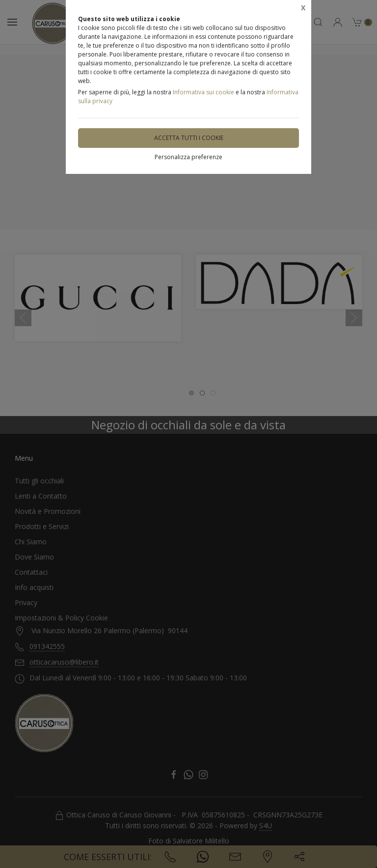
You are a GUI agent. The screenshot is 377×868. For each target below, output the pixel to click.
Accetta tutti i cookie (189, 138)
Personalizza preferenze (188, 157)
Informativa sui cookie (203, 92)
